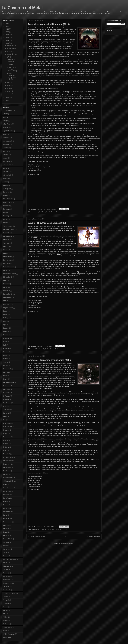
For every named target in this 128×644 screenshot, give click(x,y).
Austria (6, 182)
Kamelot (6, 413)
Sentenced (7, 549)
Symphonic (7, 580)
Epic (5, 325)
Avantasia (6, 185)
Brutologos (7, 216)
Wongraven (7, 637)
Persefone (7, 498)
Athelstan (6, 172)
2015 (7, 38)
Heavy (5, 379)
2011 (7, 100)
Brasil (5, 212)
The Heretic (7, 590)
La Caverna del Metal (22, 8)
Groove (6, 362)
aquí (49, 365)
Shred (5, 552)
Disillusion (7, 284)
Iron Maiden (7, 403)
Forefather (7, 348)
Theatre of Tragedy (9, 593)
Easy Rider (7, 304)
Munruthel (7, 454)
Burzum (6, 219)
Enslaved (6, 321)
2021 (7, 26)
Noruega (59, 529)
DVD (5, 301)
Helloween (7, 386)
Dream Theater (8, 294)
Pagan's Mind (8, 491)
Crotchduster (7, 257)
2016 (7, 35)
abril (9, 88)
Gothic (5, 355)
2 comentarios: (48, 346)
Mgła (5, 450)
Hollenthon (7, 389)
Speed (5, 563)
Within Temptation (9, 634)
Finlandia (6, 338)
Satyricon (6, 546)
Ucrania (6, 610)
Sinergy (6, 556)
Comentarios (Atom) (68, 543)
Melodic (6, 444)
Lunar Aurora (7, 427)
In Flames (6, 396)
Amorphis (6, 144)
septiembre (11, 54)
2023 (7, 23)
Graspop (6, 359)
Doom (5, 287)
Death (5, 270)
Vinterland (7, 620)
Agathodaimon (8, 131)
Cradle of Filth (8, 240)
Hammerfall (7, 369)
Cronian (6, 250)
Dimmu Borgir (8, 277)
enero (9, 94)
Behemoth (7, 192)
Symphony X (7, 583)
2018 (7, 29)
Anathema (7, 148)
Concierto (6, 233)
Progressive (7, 512)
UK (4, 614)
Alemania (6, 138)
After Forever (8, 124)
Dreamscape (7, 297)
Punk (5, 515)
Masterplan (7, 437)
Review (58, 212)
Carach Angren (8, 226)
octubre (10, 51)
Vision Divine (7, 627)
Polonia (6, 501)
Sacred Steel (7, 539)
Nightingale (7, 467)
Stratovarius (7, 566)
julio (9, 57)
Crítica (36, 212)
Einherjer (6, 318)
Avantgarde (43, 529)
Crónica (6, 253)
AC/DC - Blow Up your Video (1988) (47, 223)
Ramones (6, 518)
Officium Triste (8, 478)
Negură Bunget (8, 461)
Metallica (6, 447)
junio (9, 83)
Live (5, 420)
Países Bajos (8, 495)
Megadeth (7, 440)
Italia (5, 406)
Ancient (6, 151)
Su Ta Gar (7, 569)
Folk (5, 345)
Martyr (5, 433)
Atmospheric (7, 175)
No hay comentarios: (50, 209)
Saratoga (6, 542)
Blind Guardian (8, 202)
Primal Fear (7, 508)
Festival (6, 335)
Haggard (6, 365)
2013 (7, 43)
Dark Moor (42, 212)
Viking (5, 617)
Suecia (6, 573)
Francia (6, 352)
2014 (7, 40)
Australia (42, 349)
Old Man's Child (8, 481)
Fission (6, 342)
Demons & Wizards (9, 274)
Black (49, 529)
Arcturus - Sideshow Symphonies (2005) (50, 360)
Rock (56, 349)
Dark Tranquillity (8, 267)
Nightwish (6, 471)
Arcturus (37, 529)
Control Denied (8, 236)
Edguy (5, 311)
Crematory (7, 243)
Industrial (6, 399)
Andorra (6, 155)
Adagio (6, 121)
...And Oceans (8, 110)
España (48, 212)
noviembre (11, 48)
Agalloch (6, 127)
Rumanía (6, 535)
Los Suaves (7, 423)
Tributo (6, 607)
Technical (6, 586)
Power (53, 212)
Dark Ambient (8, 260)
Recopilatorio (8, 522)
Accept (6, 117)
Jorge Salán (7, 410)
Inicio (66, 536)
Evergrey (6, 331)
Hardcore (6, 376)
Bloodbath (7, 206)
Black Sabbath (8, 199)
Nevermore (7, 464)
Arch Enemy (7, 165)
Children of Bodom (9, 229)
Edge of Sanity (8, 308)
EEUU (5, 314)
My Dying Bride (8, 457)
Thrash (6, 600)
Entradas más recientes (37, 536)
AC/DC (36, 349)
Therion (6, 597)
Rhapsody (7, 529)
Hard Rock (7, 372)
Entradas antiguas (93, 536)
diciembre (11, 46)
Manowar (6, 430)
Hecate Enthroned (9, 382)
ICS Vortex (7, 393)
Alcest (5, 134)
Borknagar (7, 209)
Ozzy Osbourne (8, 488)
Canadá (6, 223)
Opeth (5, 484)
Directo (6, 280)
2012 (7, 97)
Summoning (7, 576)
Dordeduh (7, 291)
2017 (7, 32)
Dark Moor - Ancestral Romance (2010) (49, 24)
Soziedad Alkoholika (10, 559)
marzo (9, 91)
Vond (5, 631)
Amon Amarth (8, 141)
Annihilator (7, 161)
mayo (9, 85)
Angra (5, 158)
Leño (5, 416)
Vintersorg (7, 624)
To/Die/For (7, 603)
